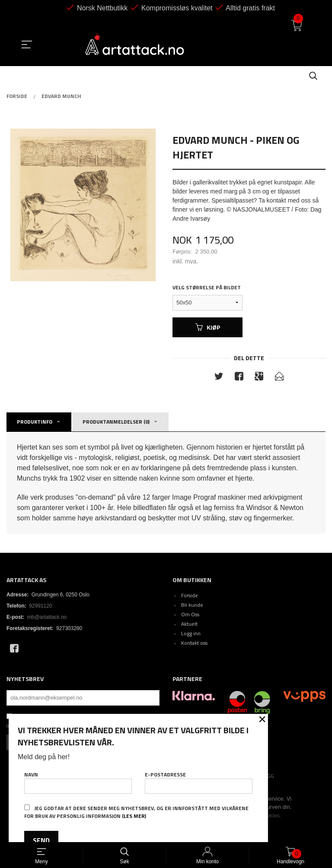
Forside (190, 595)
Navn (78, 782)
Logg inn (191, 633)
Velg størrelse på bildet (207, 288)
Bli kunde (192, 605)
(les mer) (134, 816)
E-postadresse (199, 782)
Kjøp (208, 327)
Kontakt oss (194, 643)
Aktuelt (189, 624)
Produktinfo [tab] (35, 422)
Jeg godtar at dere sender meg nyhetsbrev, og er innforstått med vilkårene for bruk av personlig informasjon (136, 812)
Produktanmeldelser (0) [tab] (116, 422)
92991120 (40, 606)
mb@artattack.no (47, 617)
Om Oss (190, 614)
